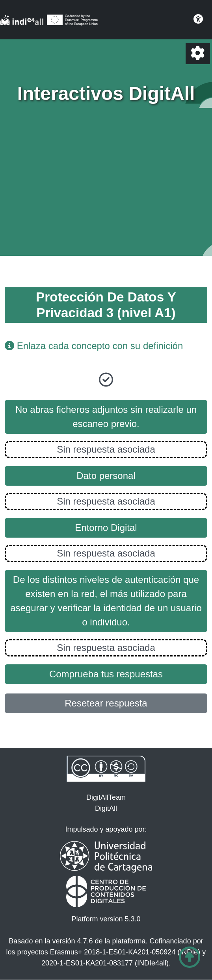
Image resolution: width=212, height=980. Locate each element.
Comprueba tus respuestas (106, 674)
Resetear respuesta (106, 703)
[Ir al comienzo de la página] (190, 957)
